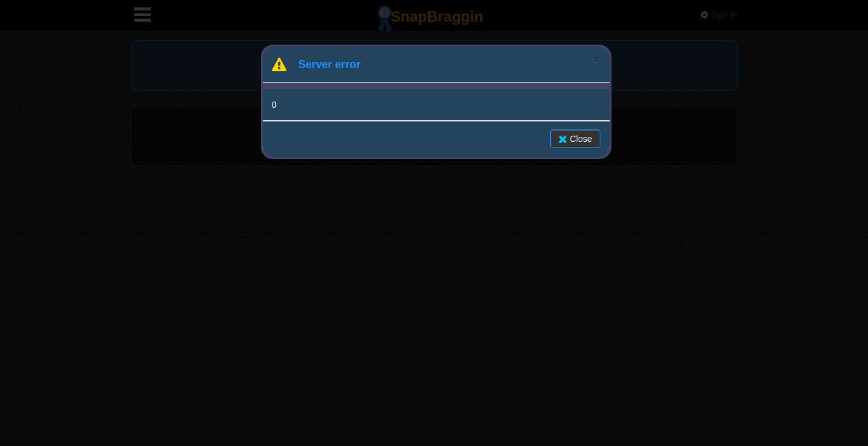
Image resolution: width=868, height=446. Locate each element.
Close (575, 139)
